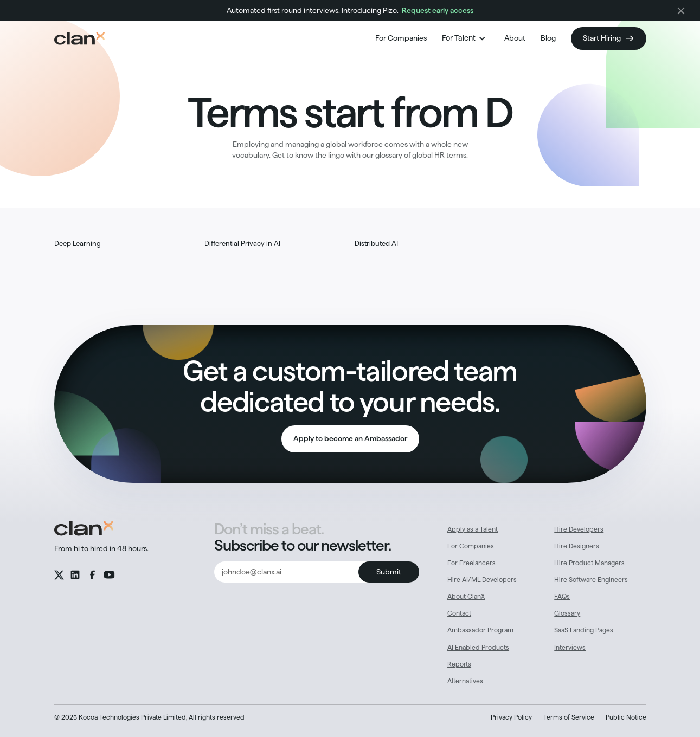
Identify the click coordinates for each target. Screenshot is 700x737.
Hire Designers (577, 546)
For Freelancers (471, 563)
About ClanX (466, 596)
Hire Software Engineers (591, 580)
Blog (548, 38)
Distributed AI (376, 243)
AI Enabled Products (478, 647)
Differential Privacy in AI (242, 243)
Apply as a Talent (473, 529)
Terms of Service (569, 717)
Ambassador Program (480, 630)
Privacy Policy (511, 717)
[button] (465, 38)
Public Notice (626, 717)
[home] (79, 38)
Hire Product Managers (589, 563)
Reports (459, 664)
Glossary (567, 613)
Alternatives (465, 681)
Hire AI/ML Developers (482, 580)
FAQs (562, 596)
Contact (459, 613)
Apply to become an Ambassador (350, 438)
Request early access (438, 10)
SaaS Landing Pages (584, 630)
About (515, 38)
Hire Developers (579, 529)
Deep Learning (78, 243)
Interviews (570, 647)
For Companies (401, 38)
